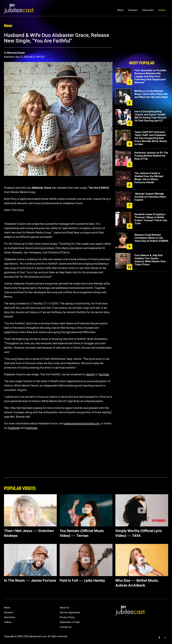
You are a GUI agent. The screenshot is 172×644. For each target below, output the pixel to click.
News (120, 10)
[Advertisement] (142, 46)
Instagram (32, 428)
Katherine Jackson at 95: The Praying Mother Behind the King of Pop (151, 156)
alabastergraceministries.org (82, 423)
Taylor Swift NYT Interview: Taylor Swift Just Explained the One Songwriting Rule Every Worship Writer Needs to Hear (151, 138)
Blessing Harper (16, 53)
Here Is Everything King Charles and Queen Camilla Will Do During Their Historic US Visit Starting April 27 (151, 116)
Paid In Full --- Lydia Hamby (82, 580)
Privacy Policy (67, 617)
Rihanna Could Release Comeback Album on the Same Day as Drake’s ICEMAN (151, 238)
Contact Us (66, 627)
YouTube (104, 374)
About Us (65, 608)
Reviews (133, 10)
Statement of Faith (70, 622)
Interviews (148, 10)
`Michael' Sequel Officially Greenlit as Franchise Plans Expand (150, 197)
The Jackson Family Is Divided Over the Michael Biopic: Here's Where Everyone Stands (149, 178)
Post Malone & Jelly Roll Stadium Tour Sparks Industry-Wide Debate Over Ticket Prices (150, 260)
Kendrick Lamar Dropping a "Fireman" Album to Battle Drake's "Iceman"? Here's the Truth (151, 219)
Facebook (14, 428)
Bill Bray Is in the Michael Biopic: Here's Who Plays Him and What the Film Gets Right (151, 94)
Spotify (90, 374)
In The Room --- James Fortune (30, 580)
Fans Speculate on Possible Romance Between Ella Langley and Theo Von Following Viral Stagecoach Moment (150, 76)
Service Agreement (70, 612)
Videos (162, 10)
